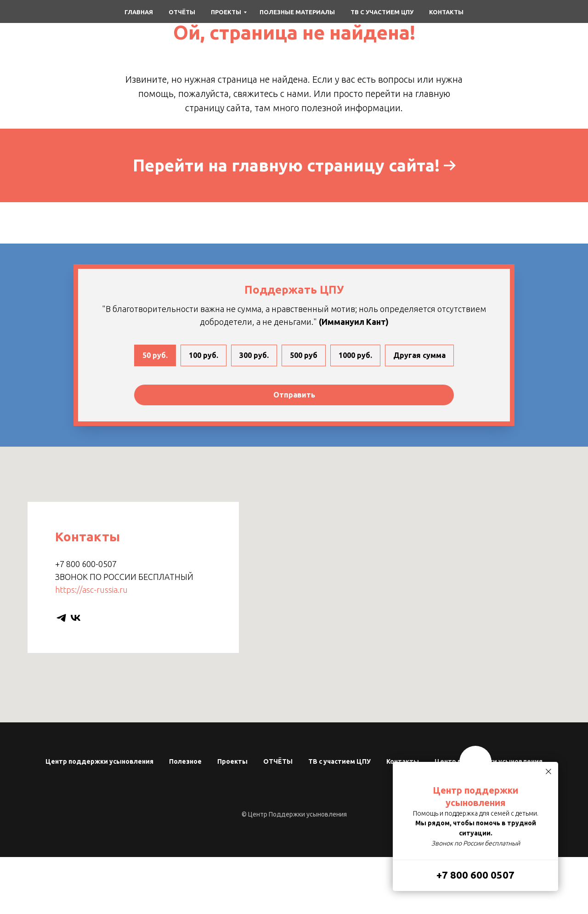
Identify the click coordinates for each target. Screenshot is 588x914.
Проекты (226, 12)
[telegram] (61, 618)
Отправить (294, 395)
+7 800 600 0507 (475, 875)
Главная (139, 12)
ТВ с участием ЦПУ (382, 12)
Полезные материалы (297, 12)
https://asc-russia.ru (91, 590)
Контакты (446, 12)
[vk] (76, 618)
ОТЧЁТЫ (278, 761)
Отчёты (182, 12)
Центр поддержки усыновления (99, 761)
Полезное (185, 761)
